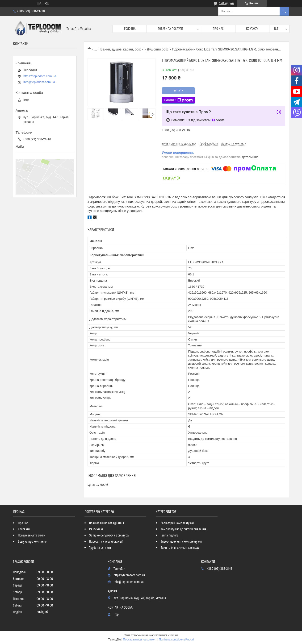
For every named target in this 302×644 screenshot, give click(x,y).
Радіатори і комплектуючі (177, 523)
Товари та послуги (171, 29)
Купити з (178, 100)
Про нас (218, 29)
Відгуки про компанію (32, 542)
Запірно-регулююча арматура (109, 536)
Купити (178, 91)
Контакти (252, 29)
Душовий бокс (158, 49)
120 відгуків (227, 3)
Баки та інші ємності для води (180, 548)
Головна (130, 29)
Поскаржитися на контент (140, 640)
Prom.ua (173, 635)
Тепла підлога (170, 536)
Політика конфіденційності (176, 640)
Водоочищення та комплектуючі (181, 542)
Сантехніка (96, 529)
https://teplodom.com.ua (40, 76)
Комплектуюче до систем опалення (183, 529)
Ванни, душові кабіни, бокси (122, 49)
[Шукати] (284, 11)
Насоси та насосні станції (106, 542)
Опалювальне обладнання (107, 523)
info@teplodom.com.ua (39, 82)
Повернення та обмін (32, 536)
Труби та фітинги (100, 548)
